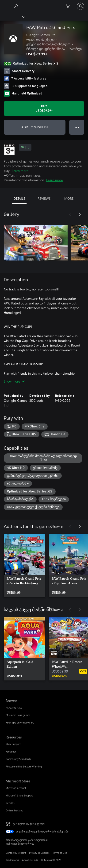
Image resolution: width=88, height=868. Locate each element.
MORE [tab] (69, 198)
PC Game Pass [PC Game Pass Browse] (14, 707)
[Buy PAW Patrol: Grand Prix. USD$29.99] (44, 108)
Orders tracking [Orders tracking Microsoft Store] (14, 810)
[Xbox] (12, 17)
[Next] (80, 214)
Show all (58, 526)
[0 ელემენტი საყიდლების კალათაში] (69, 6)
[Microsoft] (44, 4)
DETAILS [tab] (19, 198)
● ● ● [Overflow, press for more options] (77, 127)
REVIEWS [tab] (44, 198)
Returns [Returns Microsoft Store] (10, 803)
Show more (14, 381)
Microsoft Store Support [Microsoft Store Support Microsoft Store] (19, 795)
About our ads (30, 860)
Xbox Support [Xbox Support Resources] (13, 744)
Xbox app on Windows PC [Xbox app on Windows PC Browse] (20, 722)
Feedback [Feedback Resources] (11, 751)
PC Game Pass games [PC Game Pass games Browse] (18, 715)
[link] (24, 565)
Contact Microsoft (16, 853)
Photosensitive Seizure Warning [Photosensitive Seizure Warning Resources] (24, 766)
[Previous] (70, 214)
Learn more (20, 171)
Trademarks (12, 860)
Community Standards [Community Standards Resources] (18, 759)
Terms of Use (60, 853)
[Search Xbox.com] (16, 6)
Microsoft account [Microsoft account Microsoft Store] (16, 788)
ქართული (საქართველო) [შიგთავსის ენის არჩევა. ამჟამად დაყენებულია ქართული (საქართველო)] (29, 824)
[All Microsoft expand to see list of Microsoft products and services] (6, 6)
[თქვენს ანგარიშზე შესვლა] (80, 6)
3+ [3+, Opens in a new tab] (25, 147)
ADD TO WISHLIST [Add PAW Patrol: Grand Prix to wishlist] (35, 127)
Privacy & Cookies (39, 853)
